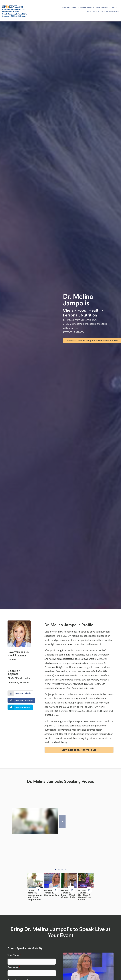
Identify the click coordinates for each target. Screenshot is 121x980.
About (115, 8)
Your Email (14, 967)
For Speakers (103, 8)
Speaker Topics (86, 8)
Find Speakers (69, 8)
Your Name (14, 955)
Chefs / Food (75, 311)
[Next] (62, 822)
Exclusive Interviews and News (103, 12)
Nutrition (89, 315)
